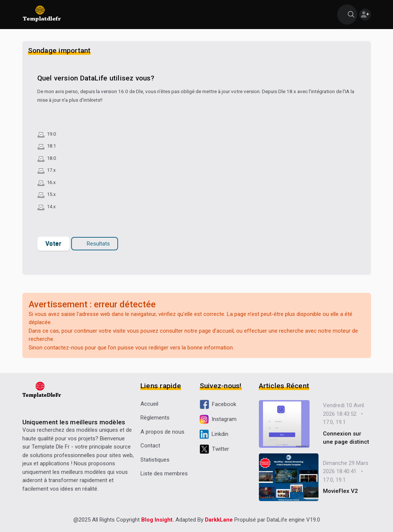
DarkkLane (219, 520)
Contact (150, 446)
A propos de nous (162, 432)
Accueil (149, 404)
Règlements (155, 418)
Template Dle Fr (51, 447)
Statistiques (155, 460)
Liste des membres (164, 474)
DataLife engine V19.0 (293, 520)
